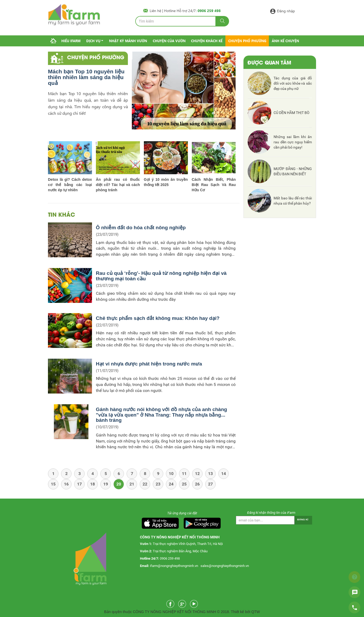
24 (171, 484)
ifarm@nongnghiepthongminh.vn (174, 566)
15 (53, 484)
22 (145, 484)
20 (119, 484)
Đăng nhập (286, 11)
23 (158, 484)
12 (197, 474)
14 (224, 474)
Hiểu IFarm (71, 41)
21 (132, 484)
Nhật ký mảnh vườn (128, 41)
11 (184, 474)
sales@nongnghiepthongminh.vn (225, 566)
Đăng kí (303, 519)
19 (106, 484)
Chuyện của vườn (169, 41)
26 (197, 484)
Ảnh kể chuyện (285, 41)
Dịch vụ (93, 41)
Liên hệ (156, 11)
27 (210, 484)
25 (184, 484)
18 (93, 484)
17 (79, 484)
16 (66, 484)
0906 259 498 (170, 558)
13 (210, 474)
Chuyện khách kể (207, 41)
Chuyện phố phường (247, 41)
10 (171, 474)
